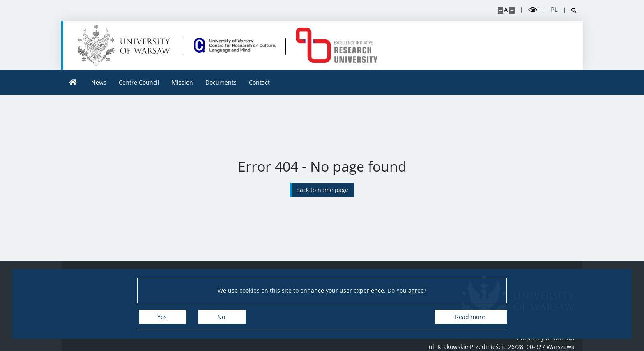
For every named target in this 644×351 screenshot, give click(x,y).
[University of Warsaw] (126, 45)
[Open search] (571, 10)
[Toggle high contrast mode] (533, 10)
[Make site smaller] (512, 10)
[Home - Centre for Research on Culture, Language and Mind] (235, 45)
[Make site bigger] (500, 10)
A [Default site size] (506, 10)
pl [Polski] (554, 10)
